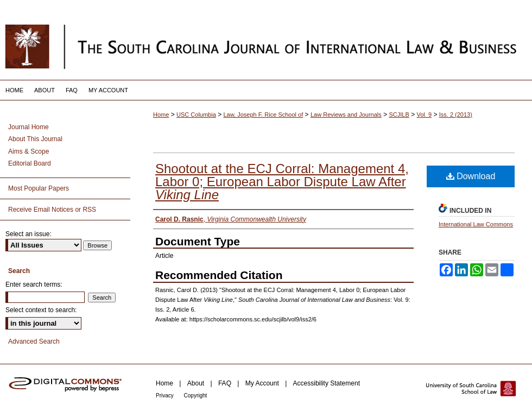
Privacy (166, 395)
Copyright (196, 395)
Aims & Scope (28, 151)
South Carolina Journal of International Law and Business (266, 46)
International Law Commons (476, 224)
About (197, 383)
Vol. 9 (425, 115)
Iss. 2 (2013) (456, 115)
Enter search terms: (34, 284)
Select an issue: (28, 234)
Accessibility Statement (327, 383)
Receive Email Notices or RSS (52, 210)
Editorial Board (30, 163)
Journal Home (28, 127)
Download (471, 176)
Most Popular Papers (39, 188)
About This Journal (35, 139)
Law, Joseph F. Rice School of (264, 115)
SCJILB (399, 115)
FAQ (226, 383)
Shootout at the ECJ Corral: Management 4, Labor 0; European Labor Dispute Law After (282, 182)
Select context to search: (41, 310)
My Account (263, 383)
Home (161, 115)
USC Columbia (196, 115)
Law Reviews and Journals (346, 115)
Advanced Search (34, 341)
